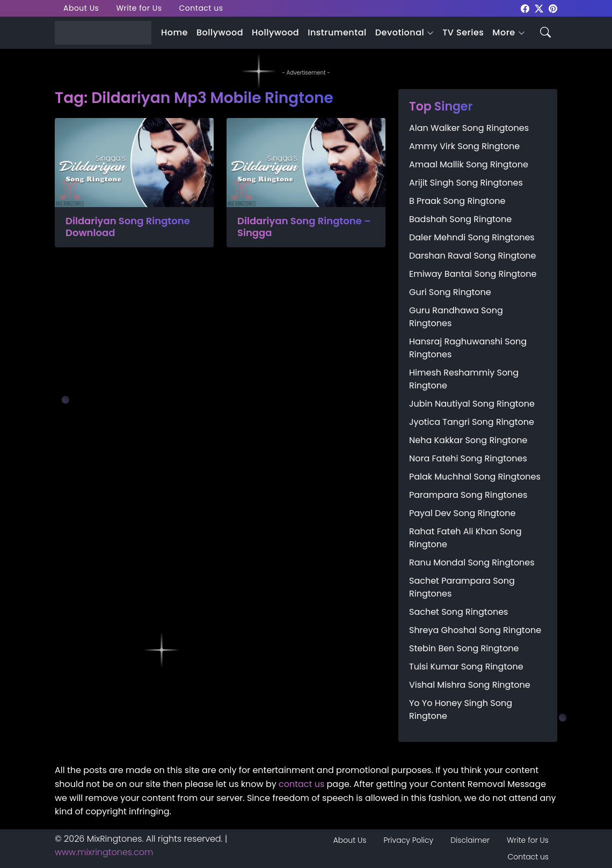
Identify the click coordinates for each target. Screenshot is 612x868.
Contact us (201, 8)
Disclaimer (470, 840)
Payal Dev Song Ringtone (462, 513)
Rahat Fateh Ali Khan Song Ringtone (465, 538)
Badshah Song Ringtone (460, 219)
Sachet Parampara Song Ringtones (462, 587)
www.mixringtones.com (104, 852)
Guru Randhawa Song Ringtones (456, 317)
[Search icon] (545, 31)
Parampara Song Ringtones (468, 495)
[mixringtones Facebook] (525, 8)
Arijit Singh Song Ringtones (466, 183)
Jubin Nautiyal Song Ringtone (472, 404)
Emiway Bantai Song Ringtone (473, 274)
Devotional (400, 32)
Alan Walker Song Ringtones (469, 128)
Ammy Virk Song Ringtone (464, 146)
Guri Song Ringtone (450, 292)
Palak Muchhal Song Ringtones (475, 477)
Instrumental (337, 32)
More (504, 32)
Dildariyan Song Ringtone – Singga (304, 227)
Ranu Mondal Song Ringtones (472, 562)
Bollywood (220, 32)
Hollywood (275, 32)
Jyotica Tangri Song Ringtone (472, 422)
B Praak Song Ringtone (457, 201)
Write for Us (139, 8)
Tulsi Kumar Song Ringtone (466, 667)
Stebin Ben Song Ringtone (464, 648)
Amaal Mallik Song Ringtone (469, 164)
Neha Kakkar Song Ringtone (468, 440)
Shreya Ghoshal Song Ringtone (475, 630)
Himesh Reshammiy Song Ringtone (464, 379)
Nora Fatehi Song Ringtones (468, 458)
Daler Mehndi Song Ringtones (472, 237)
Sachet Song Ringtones (458, 612)
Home (174, 32)
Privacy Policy (408, 840)
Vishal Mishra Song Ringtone (470, 685)
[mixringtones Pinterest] (553, 8)
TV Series (463, 32)
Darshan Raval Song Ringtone (472, 256)
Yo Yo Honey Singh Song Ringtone (461, 709)
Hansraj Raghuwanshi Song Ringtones (468, 348)
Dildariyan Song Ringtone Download (128, 227)
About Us (81, 8)
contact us (301, 784)
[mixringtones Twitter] (539, 8)
